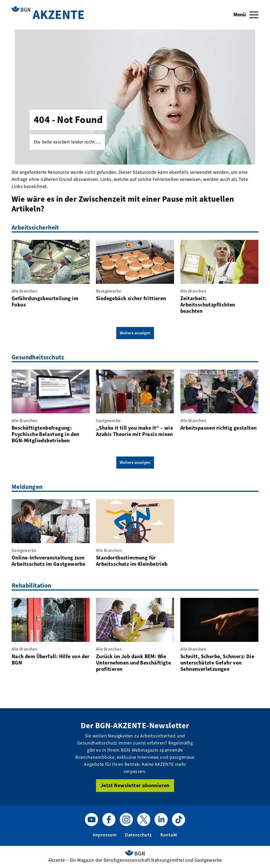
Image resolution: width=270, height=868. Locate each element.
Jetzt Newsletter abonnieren (135, 785)
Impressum (105, 835)
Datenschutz (138, 835)
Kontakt (169, 835)
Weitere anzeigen (135, 333)
